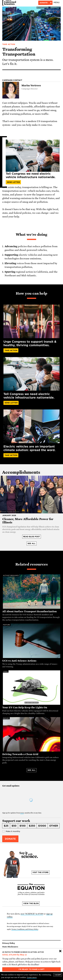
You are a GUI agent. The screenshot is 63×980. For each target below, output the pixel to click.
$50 (14, 826)
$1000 (42, 826)
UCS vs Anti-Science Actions (19, 661)
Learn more (32, 977)
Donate (44, 3)
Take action (11, 455)
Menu (57, 2)
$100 (23, 826)
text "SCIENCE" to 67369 (32, 914)
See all (31, 544)
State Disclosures (10, 947)
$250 (32, 826)
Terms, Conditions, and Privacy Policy (25, 929)
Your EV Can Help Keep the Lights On (25, 707)
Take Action (9, 44)
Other (54, 826)
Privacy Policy (9, 943)
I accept (58, 975)
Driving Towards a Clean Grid (20, 754)
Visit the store (41, 872)
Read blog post (31, 537)
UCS (22, 813)
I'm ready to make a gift (31, 969)
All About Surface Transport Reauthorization (29, 611)
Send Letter (13, 182)
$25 (6, 826)
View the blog (31, 903)
